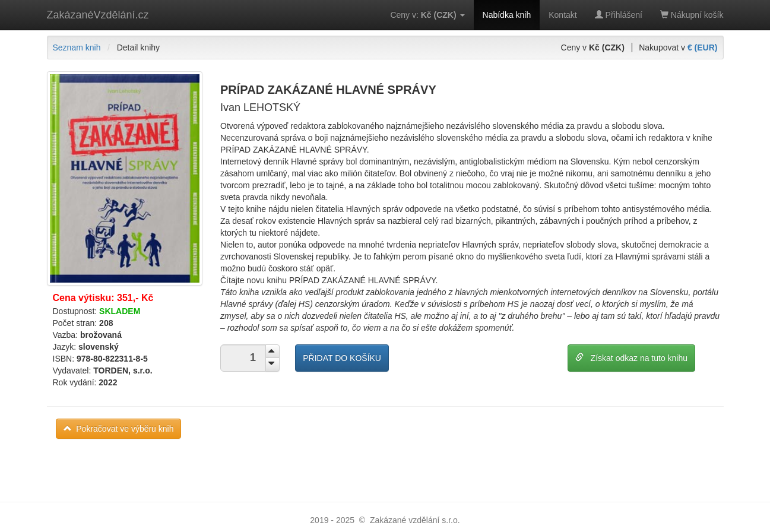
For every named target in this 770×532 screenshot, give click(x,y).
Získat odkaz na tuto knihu (631, 358)
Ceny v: (427, 15)
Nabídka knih (507, 15)
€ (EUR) (703, 47)
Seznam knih (77, 47)
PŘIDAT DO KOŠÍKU (342, 358)
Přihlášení (619, 15)
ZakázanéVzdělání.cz (98, 15)
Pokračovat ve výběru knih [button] (119, 429)
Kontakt (563, 15)
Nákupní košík (692, 15)
